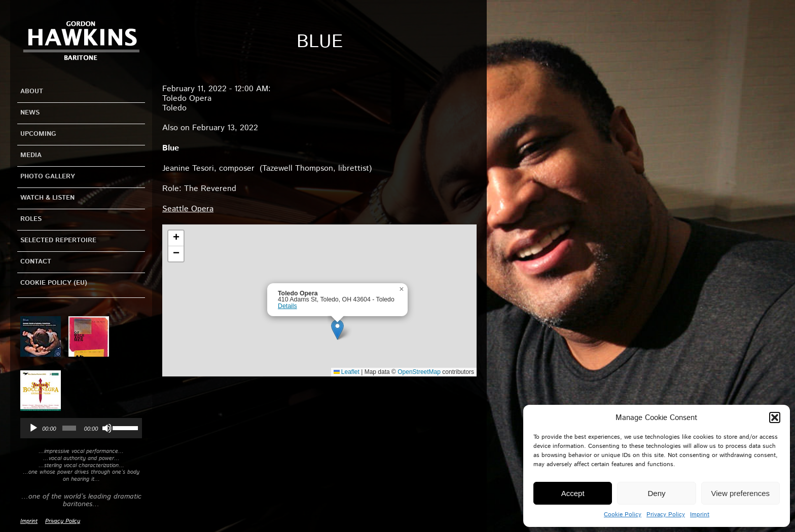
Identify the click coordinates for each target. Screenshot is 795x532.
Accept (573, 493)
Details (287, 306)
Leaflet (347, 372)
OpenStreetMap (419, 372)
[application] (81, 428)
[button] (775, 417)
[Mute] (107, 428)
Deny (656, 493)
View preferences (741, 493)
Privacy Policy (666, 515)
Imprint (700, 515)
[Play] (33, 428)
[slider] (69, 428)
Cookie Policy (623, 515)
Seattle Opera (188, 209)
